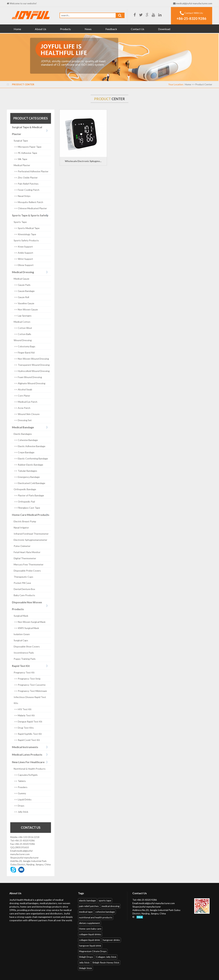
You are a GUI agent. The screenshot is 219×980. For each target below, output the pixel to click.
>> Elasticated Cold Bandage (29, 483)
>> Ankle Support (23, 253)
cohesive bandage (105, 912)
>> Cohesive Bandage (26, 440)
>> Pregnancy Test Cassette (30, 685)
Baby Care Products (24, 595)
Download (164, 29)
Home (17, 29)
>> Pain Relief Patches (26, 184)
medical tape (86, 912)
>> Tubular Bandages (25, 471)
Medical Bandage (23, 427)
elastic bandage (87, 900)
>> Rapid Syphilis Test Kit (28, 734)
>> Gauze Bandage (24, 291)
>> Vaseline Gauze (24, 303)
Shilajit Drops (86, 957)
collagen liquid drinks (90, 934)
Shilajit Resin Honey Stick (106, 962)
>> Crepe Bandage (24, 452)
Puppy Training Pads (25, 659)
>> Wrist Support (23, 259)
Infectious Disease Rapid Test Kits (30, 700)
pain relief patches (89, 906)
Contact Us (138, 29)
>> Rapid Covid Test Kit (27, 740)
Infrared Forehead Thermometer (31, 534)
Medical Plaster (22, 165)
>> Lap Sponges (23, 316)
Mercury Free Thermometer (29, 564)
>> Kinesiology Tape (25, 234)
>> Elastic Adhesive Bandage (30, 446)
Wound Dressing (23, 340)
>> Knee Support (23, 247)
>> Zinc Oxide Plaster (26, 177)
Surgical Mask (21, 616)
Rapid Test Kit (21, 666)
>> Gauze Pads (22, 285)
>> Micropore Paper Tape (28, 147)
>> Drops (19, 806)
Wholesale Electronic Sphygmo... (83, 161)
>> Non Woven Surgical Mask (30, 622)
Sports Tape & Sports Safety (30, 215)
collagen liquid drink (89, 940)
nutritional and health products (96, 917)
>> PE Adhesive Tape (25, 153)
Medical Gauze (21, 279)
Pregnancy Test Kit (24, 672)
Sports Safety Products (26, 240)
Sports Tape (20, 222)
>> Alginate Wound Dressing (30, 383)
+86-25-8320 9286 (191, 18)
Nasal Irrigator (21, 528)
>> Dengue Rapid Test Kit (28, 721)
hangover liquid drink (90, 946)
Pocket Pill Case (22, 583)
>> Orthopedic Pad (24, 502)
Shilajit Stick (85, 968)
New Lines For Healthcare (28, 762)
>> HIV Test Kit (23, 709)
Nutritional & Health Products (30, 769)
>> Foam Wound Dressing (28, 377)
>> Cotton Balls (22, 334)
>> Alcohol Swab (23, 389)
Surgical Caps (21, 640)
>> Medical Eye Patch (25, 402)
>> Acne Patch (22, 408)
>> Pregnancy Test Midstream (30, 691)
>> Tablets (20, 781)
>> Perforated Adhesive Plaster (31, 171)
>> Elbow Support (24, 265)
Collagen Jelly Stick (106, 957)
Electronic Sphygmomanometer (30, 540)
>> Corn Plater (22, 396)
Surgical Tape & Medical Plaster (27, 130)
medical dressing (111, 906)
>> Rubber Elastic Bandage (28, 465)
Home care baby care (90, 929)
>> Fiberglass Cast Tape (27, 508)
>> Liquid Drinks (23, 799)
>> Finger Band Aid (24, 353)
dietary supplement (89, 923)
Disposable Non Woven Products (27, 606)
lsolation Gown (22, 634)
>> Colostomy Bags (24, 346)
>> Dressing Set (23, 420)
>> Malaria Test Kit (24, 715)
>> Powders (21, 787)
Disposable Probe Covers (27, 571)
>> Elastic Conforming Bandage (31, 458)
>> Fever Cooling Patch (27, 190)
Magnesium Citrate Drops (93, 951)
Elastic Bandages (23, 434)
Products (65, 29)
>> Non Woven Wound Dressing (31, 359)
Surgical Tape (21, 141)
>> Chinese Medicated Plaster (30, 208)
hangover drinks (111, 940)
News (88, 29)
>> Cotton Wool (23, 328)
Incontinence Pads (24, 653)
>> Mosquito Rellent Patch (28, 202)
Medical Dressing (23, 272)
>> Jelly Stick (21, 812)
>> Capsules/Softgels (26, 775)
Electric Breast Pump (25, 521)
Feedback (111, 29)
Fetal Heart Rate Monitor (27, 552)
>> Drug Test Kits (24, 728)
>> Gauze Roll (21, 297)
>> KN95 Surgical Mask (26, 628)
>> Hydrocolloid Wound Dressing (32, 371)
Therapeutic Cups (23, 577)
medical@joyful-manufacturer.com (194, 3)
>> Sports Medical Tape (27, 228)
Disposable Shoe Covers (27, 646)
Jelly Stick (84, 962)
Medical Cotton (22, 322)
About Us (41, 29)
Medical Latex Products (27, 754)
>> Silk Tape (20, 159)
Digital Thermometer (25, 558)
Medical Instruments (25, 747)
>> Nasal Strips (22, 196)
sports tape (105, 900)
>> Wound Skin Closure (27, 414)
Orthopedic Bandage (25, 489)
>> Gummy (20, 793)
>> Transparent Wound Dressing (32, 365)
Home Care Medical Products (31, 515)
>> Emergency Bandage (27, 477)
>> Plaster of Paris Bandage (29, 495)
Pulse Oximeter (22, 546)
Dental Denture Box (24, 589)
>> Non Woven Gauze (26, 309)
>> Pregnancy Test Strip (27, 679)
